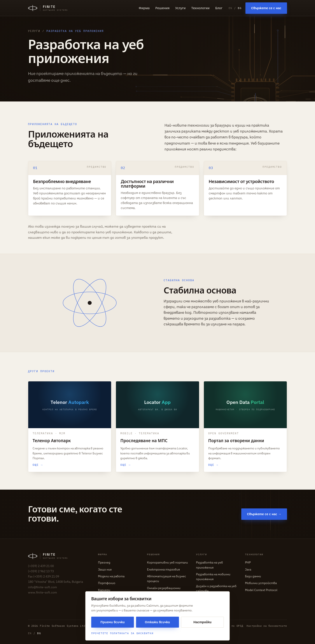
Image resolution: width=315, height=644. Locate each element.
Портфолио (107, 583)
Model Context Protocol (261, 590)
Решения (162, 8)
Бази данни (253, 576)
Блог (219, 8)
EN (230, 8)
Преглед (104, 562)
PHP (248, 562)
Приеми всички (113, 622)
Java (248, 569)
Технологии (200, 8)
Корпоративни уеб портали (167, 562)
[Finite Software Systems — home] (48, 8)
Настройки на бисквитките (267, 626)
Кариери (104, 590)
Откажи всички (157, 622)
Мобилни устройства (261, 583)
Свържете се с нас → (264, 514)
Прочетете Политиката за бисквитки (122, 633)
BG (240, 8)
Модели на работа (111, 576)
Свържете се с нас (266, 8)
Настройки (202, 622)
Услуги (180, 8)
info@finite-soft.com (42, 587)
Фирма (144, 8)
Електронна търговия (163, 569)
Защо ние (105, 569)
